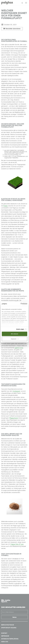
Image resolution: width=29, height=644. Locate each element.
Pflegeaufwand (14, 418)
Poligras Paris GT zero (17, 544)
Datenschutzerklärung (10, 639)
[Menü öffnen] (26, 3)
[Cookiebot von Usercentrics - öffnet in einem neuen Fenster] (21, 304)
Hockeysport (16, 391)
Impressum (5, 636)
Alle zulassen (14, 334)
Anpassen (15, 339)
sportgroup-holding (9, 628)
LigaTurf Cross (19, 348)
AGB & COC (5, 642)
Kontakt (4, 633)
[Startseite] (22, 3)
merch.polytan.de (8, 625)
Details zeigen (20, 329)
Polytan (5, 206)
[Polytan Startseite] (7, 3)
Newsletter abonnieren (12, 29)
